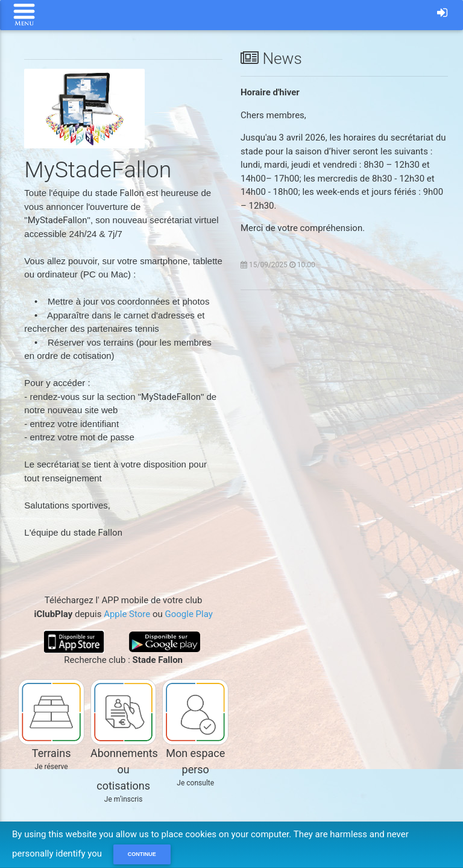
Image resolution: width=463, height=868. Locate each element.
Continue (142, 854)
